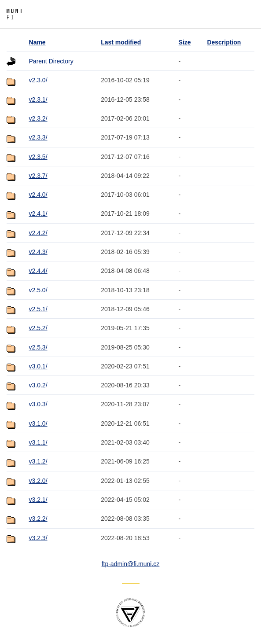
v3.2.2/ (38, 519)
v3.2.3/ (38, 538)
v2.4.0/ (38, 195)
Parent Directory (51, 61)
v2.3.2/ (38, 118)
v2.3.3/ (38, 137)
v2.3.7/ (38, 176)
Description (224, 42)
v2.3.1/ (38, 99)
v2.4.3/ (38, 252)
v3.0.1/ (38, 366)
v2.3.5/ (38, 157)
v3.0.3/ (38, 404)
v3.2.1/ (38, 500)
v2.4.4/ (38, 271)
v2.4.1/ (38, 213)
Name (37, 42)
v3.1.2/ (38, 461)
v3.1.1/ (38, 442)
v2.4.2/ (38, 233)
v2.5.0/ (38, 290)
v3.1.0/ (38, 423)
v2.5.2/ (38, 328)
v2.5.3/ (38, 347)
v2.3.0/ (38, 80)
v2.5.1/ (38, 309)
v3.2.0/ (38, 481)
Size (185, 42)
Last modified (121, 42)
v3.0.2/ (38, 385)
